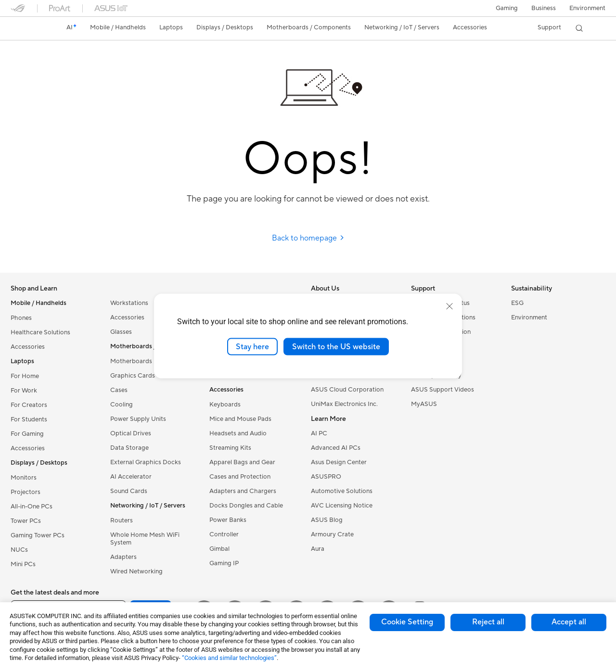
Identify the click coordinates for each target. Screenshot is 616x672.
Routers (122, 520)
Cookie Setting (407, 622)
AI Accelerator (131, 477)
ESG (517, 303)
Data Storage (129, 448)
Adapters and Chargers (243, 491)
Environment (587, 8)
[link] (27, 28)
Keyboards (225, 405)
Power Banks (228, 520)
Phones (21, 318)
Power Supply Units (138, 419)
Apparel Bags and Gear (242, 462)
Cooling (122, 405)
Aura (318, 549)
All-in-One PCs (32, 507)
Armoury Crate (332, 534)
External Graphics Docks (146, 462)
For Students (29, 419)
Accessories (28, 347)
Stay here (252, 346)
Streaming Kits (230, 448)
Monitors (24, 478)
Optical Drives (131, 433)
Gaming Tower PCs (38, 535)
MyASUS (424, 404)
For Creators (29, 405)
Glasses (121, 332)
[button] (507, 8)
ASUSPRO (326, 477)
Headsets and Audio (238, 433)
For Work (24, 391)
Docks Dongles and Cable (246, 506)
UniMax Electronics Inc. (344, 404)
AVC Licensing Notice (342, 506)
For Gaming (27, 434)
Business (544, 8)
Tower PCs (26, 521)
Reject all (488, 622)
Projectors (26, 492)
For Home (25, 376)
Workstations (129, 303)
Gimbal (219, 549)
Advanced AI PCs (336, 448)
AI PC (319, 433)
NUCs (19, 550)
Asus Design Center (339, 462)
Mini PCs (23, 564)
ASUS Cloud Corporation (347, 390)
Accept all (569, 622)
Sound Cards (129, 491)
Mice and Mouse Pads (240, 419)
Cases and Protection (240, 477)
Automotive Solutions (342, 491)
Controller (224, 534)
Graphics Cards (133, 376)
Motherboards (131, 361)
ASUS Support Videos (443, 390)
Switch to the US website (336, 346)
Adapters (123, 557)
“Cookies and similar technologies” (229, 658)
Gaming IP (224, 563)
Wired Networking (136, 571)
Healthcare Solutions (40, 332)
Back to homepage (308, 238)
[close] (449, 306)
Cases (119, 390)
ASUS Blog (327, 520)
